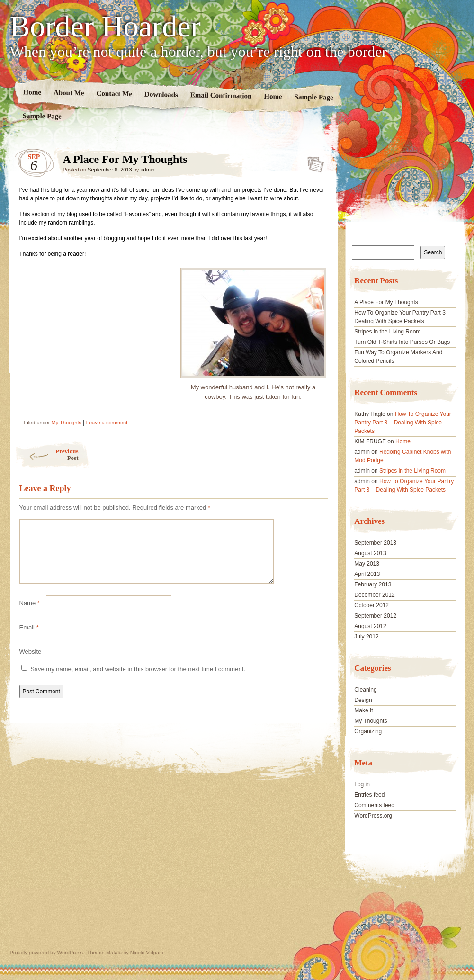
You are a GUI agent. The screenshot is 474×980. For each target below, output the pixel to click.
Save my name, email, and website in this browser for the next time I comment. (138, 680)
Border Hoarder (105, 27)
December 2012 (374, 595)
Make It (363, 710)
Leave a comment (107, 423)
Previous (47, 454)
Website (31, 663)
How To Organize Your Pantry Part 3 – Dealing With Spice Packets (403, 423)
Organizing (368, 731)
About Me (68, 93)
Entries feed (369, 795)
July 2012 (366, 637)
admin (147, 170)
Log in (362, 784)
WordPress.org (373, 816)
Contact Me (114, 94)
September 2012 (375, 616)
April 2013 (367, 574)
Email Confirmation (221, 95)
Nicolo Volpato (147, 953)
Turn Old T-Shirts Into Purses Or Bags (402, 342)
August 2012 (370, 626)
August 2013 (370, 553)
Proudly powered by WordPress (46, 953)
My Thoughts (67, 423)
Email (29, 639)
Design (363, 700)
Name (30, 615)
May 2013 (367, 564)
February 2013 (373, 584)
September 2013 (375, 543)
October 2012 (371, 605)
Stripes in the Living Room (387, 332)
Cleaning (365, 690)
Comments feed (374, 805)
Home (32, 92)
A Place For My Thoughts (313, 162)
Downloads (161, 94)
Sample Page (313, 97)
